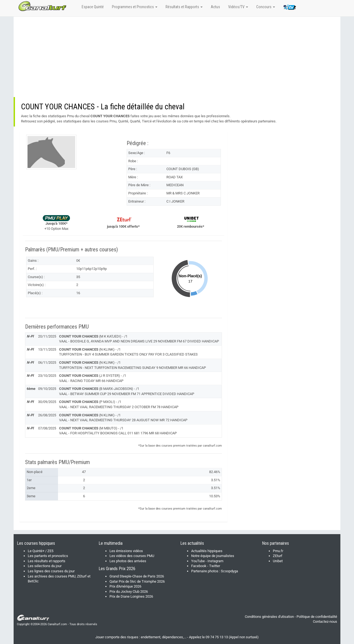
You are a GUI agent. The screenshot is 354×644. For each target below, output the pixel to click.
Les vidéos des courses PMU (132, 556)
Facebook (199, 566)
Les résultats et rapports (47, 561)
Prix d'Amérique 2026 (125, 586)
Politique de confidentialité (317, 617)
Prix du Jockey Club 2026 (129, 592)
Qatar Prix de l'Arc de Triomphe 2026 (137, 581)
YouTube (198, 561)
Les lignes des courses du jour (51, 571)
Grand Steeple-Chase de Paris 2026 (137, 576)
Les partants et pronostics (48, 556)
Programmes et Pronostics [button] (135, 7)
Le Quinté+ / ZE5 (41, 551)
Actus (215, 7)
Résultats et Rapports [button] (184, 7)
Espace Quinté (93, 7)
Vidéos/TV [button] (238, 7)
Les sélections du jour (45, 566)
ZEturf (278, 556)
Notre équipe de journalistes (213, 556)
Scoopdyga (229, 571)
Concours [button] (266, 7)
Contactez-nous (325, 622)
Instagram (215, 561)
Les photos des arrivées (128, 561)
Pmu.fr (278, 551)
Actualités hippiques (207, 551)
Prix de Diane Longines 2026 (131, 596)
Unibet (278, 561)
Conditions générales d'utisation (269, 617)
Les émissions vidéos (126, 551)
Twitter (215, 566)
